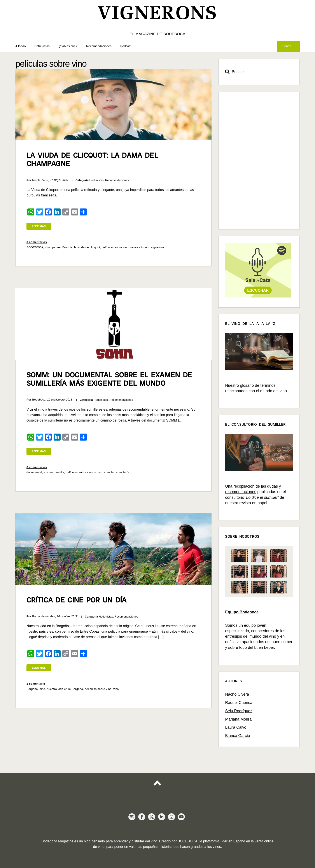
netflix (60, 472)
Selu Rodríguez (239, 711)
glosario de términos (258, 385)
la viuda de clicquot (87, 247)
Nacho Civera (237, 694)
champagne (53, 247)
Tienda (287, 46)
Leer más (39, 226)
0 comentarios (37, 242)
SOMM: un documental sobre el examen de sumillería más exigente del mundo (109, 379)
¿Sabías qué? (68, 46)
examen (49, 472)
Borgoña (32, 689)
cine (42, 689)
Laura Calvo (236, 727)
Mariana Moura (238, 719)
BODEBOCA (35, 247)
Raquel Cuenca (239, 703)
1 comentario (36, 684)
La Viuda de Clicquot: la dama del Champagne (92, 159)
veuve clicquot (140, 247)
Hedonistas (97, 180)
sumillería (123, 472)
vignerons (158, 247)
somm (98, 472)
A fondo (21, 46)
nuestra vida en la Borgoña (65, 689)
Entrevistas (42, 46)
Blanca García (238, 736)
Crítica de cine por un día (77, 600)
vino (116, 689)
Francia (67, 247)
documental (34, 472)
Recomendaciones (99, 46)
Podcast (126, 46)
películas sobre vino (115, 247)
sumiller (109, 472)
